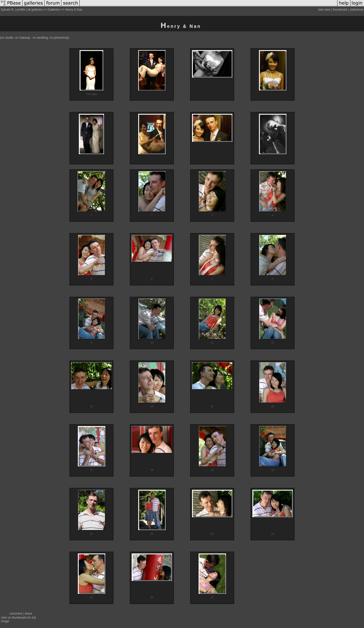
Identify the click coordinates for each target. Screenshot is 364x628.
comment (16, 614)
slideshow (357, 10)
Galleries (54, 10)
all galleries (35, 10)
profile (21, 10)
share (28, 614)
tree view (324, 10)
